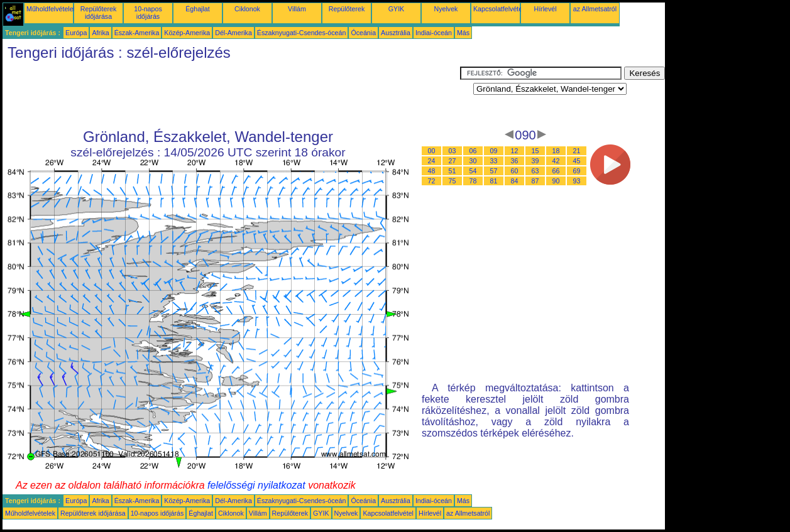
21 (577, 151)
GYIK (396, 9)
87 (535, 181)
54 (473, 171)
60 (515, 171)
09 (494, 151)
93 (577, 181)
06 (473, 151)
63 (535, 171)
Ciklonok (247, 9)
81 (494, 181)
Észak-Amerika (137, 33)
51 (453, 171)
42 (556, 161)
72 (432, 181)
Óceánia (363, 33)
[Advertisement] (231, 95)
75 (453, 181)
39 (535, 161)
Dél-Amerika (233, 33)
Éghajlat (198, 9)
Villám (297, 9)
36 (515, 161)
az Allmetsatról (595, 9)
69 (577, 171)
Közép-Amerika (187, 33)
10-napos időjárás (148, 13)
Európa (76, 33)
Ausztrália (396, 33)
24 (432, 161)
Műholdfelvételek (52, 9)
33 (494, 161)
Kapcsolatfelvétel (499, 9)
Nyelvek (446, 9)
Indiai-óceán (434, 33)
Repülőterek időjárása (98, 13)
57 (494, 171)
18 (556, 151)
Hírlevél (545, 9)
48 (432, 171)
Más (463, 33)
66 (556, 171)
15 (535, 151)
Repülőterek (347, 9)
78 (473, 181)
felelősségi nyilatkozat (256, 485)
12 (515, 151)
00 (432, 151)
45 (577, 161)
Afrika (100, 33)
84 (515, 181)
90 (556, 181)
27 (453, 161)
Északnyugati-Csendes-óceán (302, 33)
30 (473, 161)
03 (453, 151)
